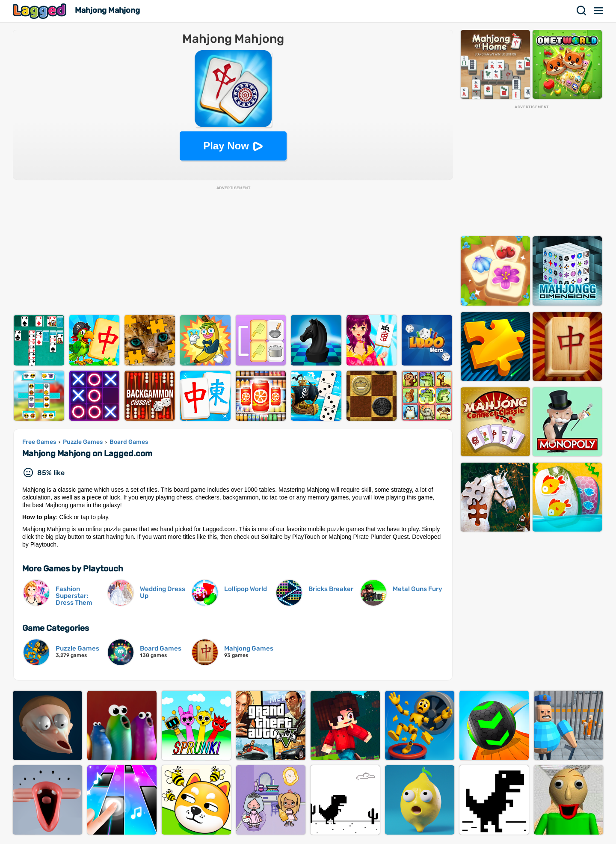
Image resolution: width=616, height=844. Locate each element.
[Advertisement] (233, 251)
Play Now (226, 146)
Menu (599, 11)
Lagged (41, 11)
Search (582, 11)
